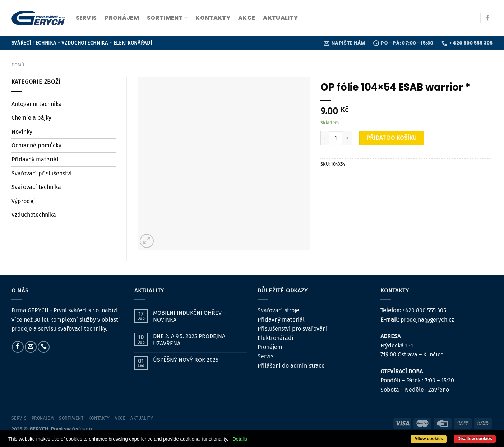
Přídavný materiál (35, 159)
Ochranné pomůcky (36, 145)
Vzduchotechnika (34, 215)
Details (240, 439)
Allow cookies (429, 439)
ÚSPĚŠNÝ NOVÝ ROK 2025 (186, 360)
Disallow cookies (475, 439)
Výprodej (23, 201)
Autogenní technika (37, 104)
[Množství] (336, 138)
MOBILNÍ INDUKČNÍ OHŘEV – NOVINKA (189, 316)
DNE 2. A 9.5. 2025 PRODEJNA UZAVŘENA (189, 340)
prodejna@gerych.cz (427, 320)
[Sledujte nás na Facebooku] (488, 18)
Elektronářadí (276, 338)
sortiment (167, 18)
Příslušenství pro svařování (293, 329)
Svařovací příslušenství (42, 173)
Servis (265, 356)
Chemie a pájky (31, 118)
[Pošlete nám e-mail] (31, 347)
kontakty (213, 18)
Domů (18, 65)
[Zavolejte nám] (44, 347)
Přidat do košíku (392, 138)
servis (86, 18)
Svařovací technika (36, 187)
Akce (247, 18)
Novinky (22, 132)
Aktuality (280, 18)
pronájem (122, 18)
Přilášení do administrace (291, 366)
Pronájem (270, 347)
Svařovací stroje (278, 310)
